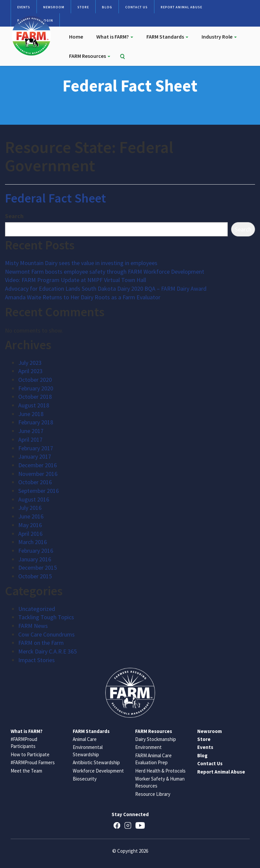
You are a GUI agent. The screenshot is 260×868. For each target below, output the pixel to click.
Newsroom (54, 7)
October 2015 (35, 576)
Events (24, 7)
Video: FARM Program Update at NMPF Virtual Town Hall (76, 280)
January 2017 (35, 456)
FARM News (33, 626)
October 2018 (35, 397)
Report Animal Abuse (181, 7)
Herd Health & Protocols (160, 771)
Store (83, 7)
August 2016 (34, 499)
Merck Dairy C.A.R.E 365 (47, 651)
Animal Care (85, 739)
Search (14, 216)
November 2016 (38, 474)
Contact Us (136, 7)
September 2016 (39, 491)
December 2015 (38, 568)
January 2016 (35, 559)
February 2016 (36, 551)
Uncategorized (37, 609)
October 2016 (35, 482)
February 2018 (36, 422)
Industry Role (219, 37)
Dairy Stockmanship (156, 739)
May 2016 (30, 525)
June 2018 (31, 414)
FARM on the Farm (41, 643)
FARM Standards (167, 37)
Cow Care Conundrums (46, 634)
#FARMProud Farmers (33, 762)
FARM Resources (90, 56)
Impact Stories (37, 660)
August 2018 (34, 405)
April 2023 (30, 371)
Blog (107, 7)
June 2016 (31, 516)
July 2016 (30, 508)
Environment (148, 747)
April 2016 (30, 534)
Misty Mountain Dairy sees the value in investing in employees (81, 263)
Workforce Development (98, 771)
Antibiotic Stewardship (96, 762)
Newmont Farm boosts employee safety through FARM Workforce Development (105, 272)
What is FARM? (115, 37)
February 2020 (36, 388)
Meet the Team (26, 771)
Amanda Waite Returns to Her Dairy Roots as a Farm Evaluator (83, 297)
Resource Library (153, 794)
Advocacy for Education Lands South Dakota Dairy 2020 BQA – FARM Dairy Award (106, 289)
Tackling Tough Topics (46, 617)
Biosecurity (85, 779)
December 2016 (38, 465)
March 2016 (33, 542)
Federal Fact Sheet (55, 198)
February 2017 (36, 448)
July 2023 (30, 363)
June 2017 (31, 431)
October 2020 (35, 380)
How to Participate (30, 754)
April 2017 (30, 439)
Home (76, 37)
